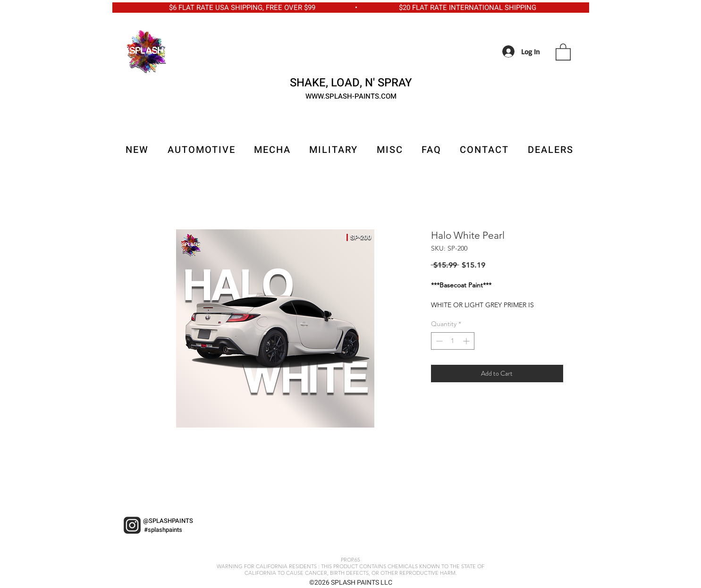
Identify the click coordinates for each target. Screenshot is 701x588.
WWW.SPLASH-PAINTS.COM (351, 96)
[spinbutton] (453, 341)
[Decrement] (438, 341)
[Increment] (467, 341)
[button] (563, 51)
